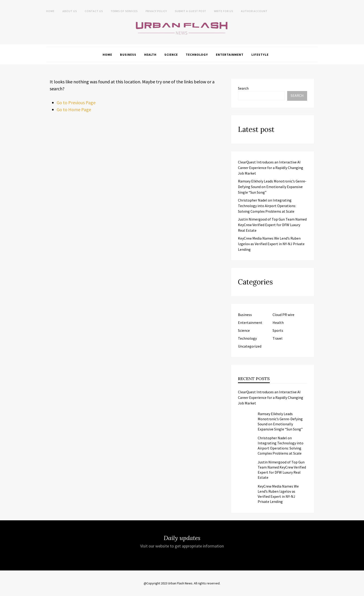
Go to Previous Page (76, 103)
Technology (197, 55)
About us (70, 11)
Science (171, 55)
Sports (278, 330)
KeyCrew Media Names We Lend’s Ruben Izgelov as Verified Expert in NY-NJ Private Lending (271, 244)
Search (243, 88)
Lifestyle (260, 55)
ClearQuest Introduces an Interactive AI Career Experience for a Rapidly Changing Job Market (271, 168)
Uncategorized (250, 346)
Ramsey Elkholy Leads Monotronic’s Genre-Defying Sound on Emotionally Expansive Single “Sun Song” (272, 187)
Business (128, 55)
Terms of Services (124, 11)
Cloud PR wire (283, 315)
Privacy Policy (156, 11)
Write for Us (224, 11)
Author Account (254, 11)
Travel (278, 338)
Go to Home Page (74, 109)
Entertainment (230, 55)
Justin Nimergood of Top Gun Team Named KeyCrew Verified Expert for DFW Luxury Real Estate (272, 225)
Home (50, 11)
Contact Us (94, 11)
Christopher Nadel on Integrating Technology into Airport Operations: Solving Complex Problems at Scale (267, 206)
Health (150, 55)
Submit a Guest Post (190, 11)
